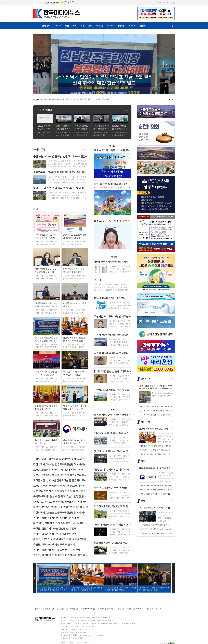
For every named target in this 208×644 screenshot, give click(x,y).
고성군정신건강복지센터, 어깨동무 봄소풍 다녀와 (157, 494)
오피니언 (100, 26)
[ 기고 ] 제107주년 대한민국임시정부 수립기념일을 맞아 (157, 411)
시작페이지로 (36, 3)
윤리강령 (60, 609)
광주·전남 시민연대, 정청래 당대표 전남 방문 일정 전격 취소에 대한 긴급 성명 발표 (77, 99)
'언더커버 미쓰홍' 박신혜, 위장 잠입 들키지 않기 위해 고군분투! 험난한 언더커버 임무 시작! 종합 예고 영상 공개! (157, 533)
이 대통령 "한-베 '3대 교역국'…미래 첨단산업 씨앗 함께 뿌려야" (157, 446)
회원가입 (161, 2)
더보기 (126, 111)
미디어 (110, 26)
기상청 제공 (67, 3)
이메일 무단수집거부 (135, 609)
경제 (82, 26)
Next (166, 64)
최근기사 (38, 209)
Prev (42, 64)
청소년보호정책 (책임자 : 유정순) (111, 609)
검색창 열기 (172, 26)
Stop (169, 99)
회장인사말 (49, 609)
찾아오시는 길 (72, 609)
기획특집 (121, 26)
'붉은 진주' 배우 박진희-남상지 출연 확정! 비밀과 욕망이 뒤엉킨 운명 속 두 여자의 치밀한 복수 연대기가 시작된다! (157, 529)
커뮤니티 (132, 26)
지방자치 (57, 26)
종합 (67, 26)
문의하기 (160, 609)
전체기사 (46, 26)
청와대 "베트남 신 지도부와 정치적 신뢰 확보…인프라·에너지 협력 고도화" (157, 454)
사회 (75, 26)
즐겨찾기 (41, 3)
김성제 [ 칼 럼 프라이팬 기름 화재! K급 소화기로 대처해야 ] (157, 406)
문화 (90, 26)
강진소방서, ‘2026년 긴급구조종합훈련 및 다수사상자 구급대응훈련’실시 (157, 490)
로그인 (170, 2)
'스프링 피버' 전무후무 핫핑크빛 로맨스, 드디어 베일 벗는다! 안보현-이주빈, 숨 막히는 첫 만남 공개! (157, 525)
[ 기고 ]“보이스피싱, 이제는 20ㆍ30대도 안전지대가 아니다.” (157, 415)
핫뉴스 (143, 26)
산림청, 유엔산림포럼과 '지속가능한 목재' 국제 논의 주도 (157, 485)
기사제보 (150, 609)
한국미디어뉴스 (44, 110)
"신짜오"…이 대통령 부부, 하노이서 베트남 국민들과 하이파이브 (157, 450)
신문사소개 (38, 609)
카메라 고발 (39, 150)
